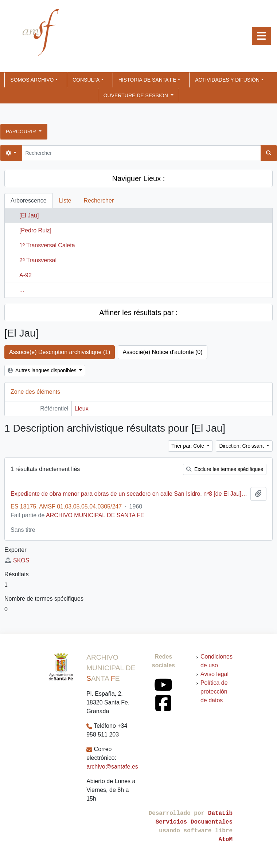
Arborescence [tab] (29, 201)
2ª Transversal (38, 260)
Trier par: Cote (188, 446)
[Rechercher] (141, 153)
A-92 (26, 275)
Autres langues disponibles (43, 370)
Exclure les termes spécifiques (225, 469)
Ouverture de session (136, 95)
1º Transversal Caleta (47, 245)
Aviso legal (214, 674)
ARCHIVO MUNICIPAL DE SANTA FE (95, 515)
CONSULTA (86, 80)
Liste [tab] (65, 201)
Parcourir (22, 131)
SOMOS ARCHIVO (32, 80)
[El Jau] (29, 215)
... (22, 290)
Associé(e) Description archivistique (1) (60, 352)
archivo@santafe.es (112, 767)
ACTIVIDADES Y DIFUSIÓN (227, 80)
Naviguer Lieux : (139, 178)
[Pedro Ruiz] (35, 230)
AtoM (226, 840)
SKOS (17, 560)
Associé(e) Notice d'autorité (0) (162, 352)
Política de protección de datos (214, 692)
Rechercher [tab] (99, 201)
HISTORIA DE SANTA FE (147, 80)
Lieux (82, 409)
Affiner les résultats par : (138, 313)
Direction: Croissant (242, 446)
